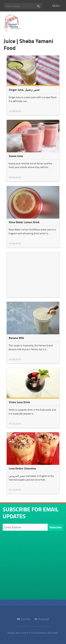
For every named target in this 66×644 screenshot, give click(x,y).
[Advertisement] (33, 274)
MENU (56, 6)
